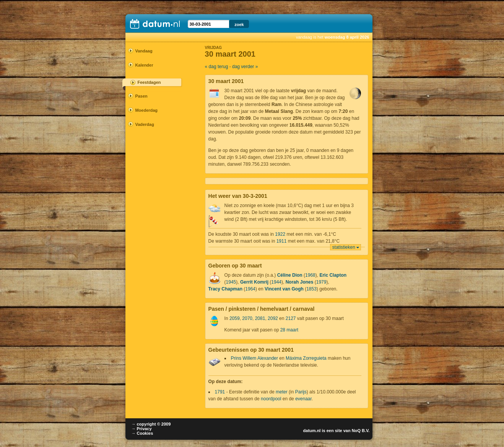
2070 (247, 318)
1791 (220, 392)
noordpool (271, 399)
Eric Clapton (333, 275)
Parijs (301, 392)
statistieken (344, 247)
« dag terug (217, 67)
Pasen (141, 96)
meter (282, 392)
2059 (235, 318)
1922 (280, 234)
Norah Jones (300, 282)
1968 (310, 275)
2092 (273, 318)
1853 (311, 289)
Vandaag (144, 51)
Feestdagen (149, 82)
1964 (250, 289)
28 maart (289, 330)
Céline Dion (290, 275)
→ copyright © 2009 (151, 424)
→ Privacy (141, 429)
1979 (321, 282)
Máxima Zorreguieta (306, 358)
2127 (291, 318)
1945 (231, 282)
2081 (260, 318)
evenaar (303, 399)
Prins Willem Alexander (254, 358)
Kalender (144, 65)
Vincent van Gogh (284, 289)
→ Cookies (142, 433)
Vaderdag (145, 124)
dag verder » (245, 67)
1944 (276, 282)
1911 (282, 241)
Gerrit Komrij (254, 282)
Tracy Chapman (225, 289)
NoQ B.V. (361, 431)
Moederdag (146, 110)
